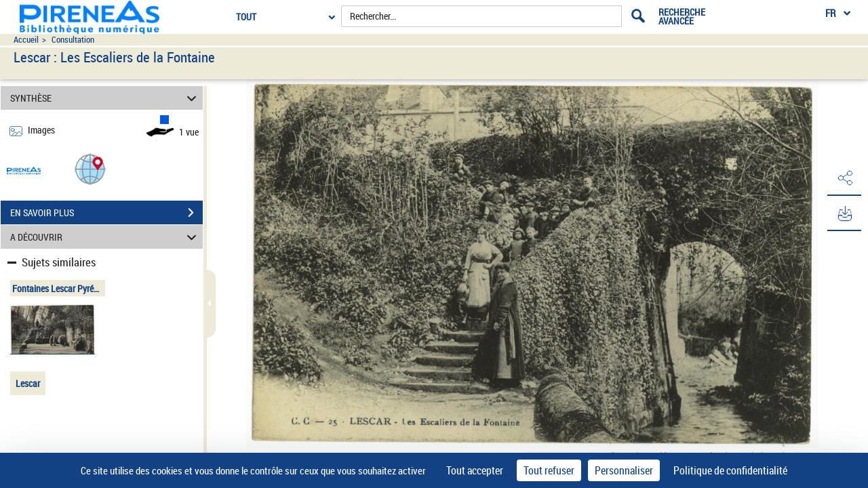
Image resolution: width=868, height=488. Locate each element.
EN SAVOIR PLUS (106, 213)
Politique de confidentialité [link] (730, 470)
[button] (90, 168)
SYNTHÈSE (105, 98)
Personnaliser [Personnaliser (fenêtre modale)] (624, 470)
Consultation (73, 40)
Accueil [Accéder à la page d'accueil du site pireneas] (26, 40)
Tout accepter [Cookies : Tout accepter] (475, 470)
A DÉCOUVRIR (105, 237)
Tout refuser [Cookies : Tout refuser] (549, 470)
